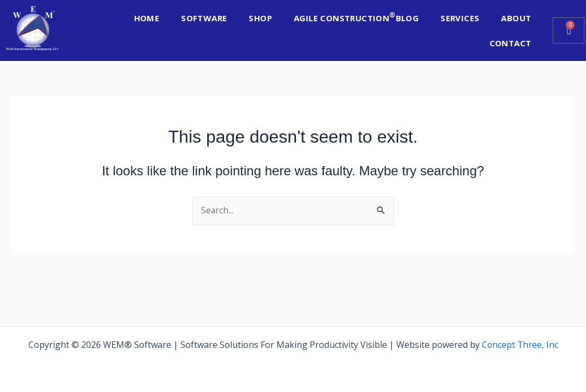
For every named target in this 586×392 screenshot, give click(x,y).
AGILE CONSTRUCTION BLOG (356, 17)
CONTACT (511, 43)
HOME (147, 18)
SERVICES (460, 18)
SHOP (260, 18)
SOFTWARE (204, 18)
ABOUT (516, 18)
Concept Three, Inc (520, 345)
